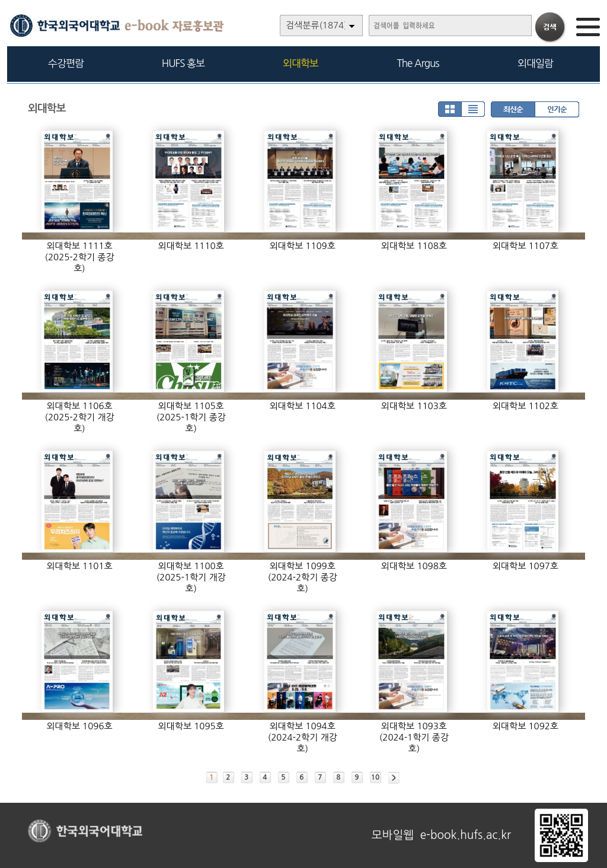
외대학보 (301, 63)
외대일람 (535, 63)
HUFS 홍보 (183, 63)
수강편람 (66, 63)
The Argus (418, 63)
